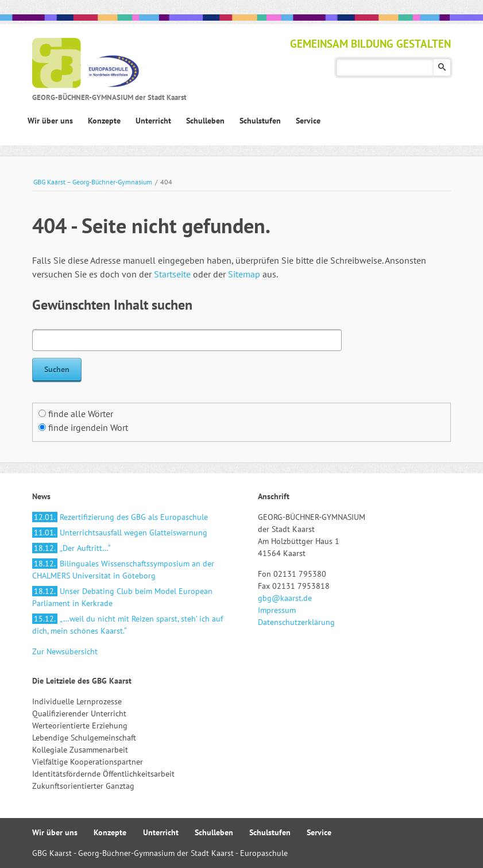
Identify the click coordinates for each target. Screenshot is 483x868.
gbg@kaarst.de (285, 598)
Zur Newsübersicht (65, 651)
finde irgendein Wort (88, 427)
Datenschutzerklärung (296, 622)
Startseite (172, 274)
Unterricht (161, 832)
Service (319, 832)
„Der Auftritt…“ (72, 548)
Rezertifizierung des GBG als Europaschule (120, 517)
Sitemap (244, 274)
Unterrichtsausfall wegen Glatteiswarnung (120, 533)
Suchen (442, 67)
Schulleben (214, 832)
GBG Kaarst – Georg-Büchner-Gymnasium (93, 182)
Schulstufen (270, 832)
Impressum (277, 610)
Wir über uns (55, 832)
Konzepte (110, 832)
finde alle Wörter (81, 414)
